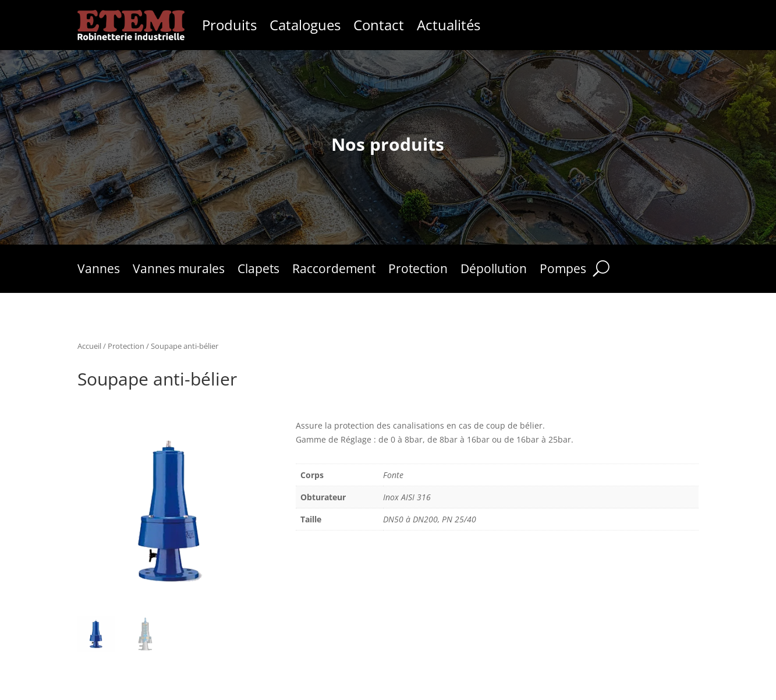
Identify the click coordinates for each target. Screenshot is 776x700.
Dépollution (494, 271)
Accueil (89, 346)
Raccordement (334, 271)
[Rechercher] (601, 268)
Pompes (563, 271)
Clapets (258, 271)
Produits (229, 25)
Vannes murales (179, 271)
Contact (379, 25)
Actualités (449, 25)
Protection (418, 271)
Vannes (99, 271)
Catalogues (305, 25)
